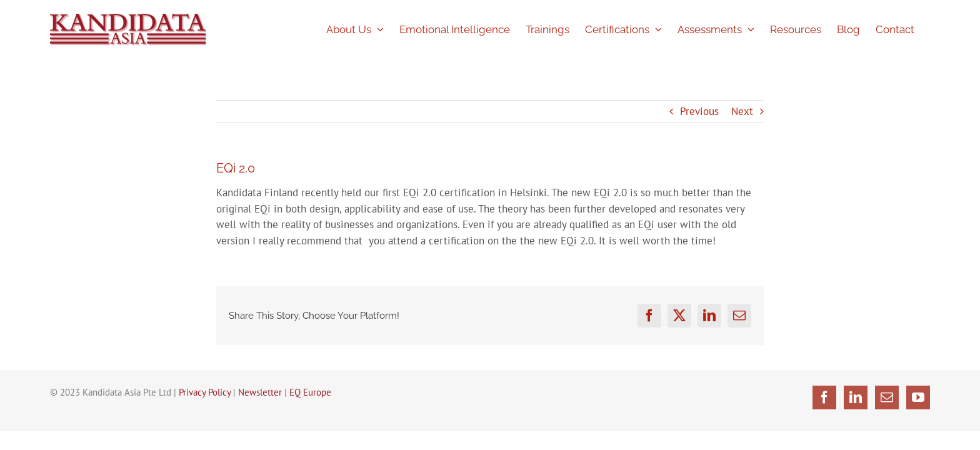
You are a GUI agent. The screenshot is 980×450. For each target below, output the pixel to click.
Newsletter (260, 392)
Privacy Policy (205, 392)
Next (742, 111)
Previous (699, 111)
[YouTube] (918, 397)
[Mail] (887, 397)
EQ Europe (310, 392)
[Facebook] (824, 397)
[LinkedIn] (856, 397)
